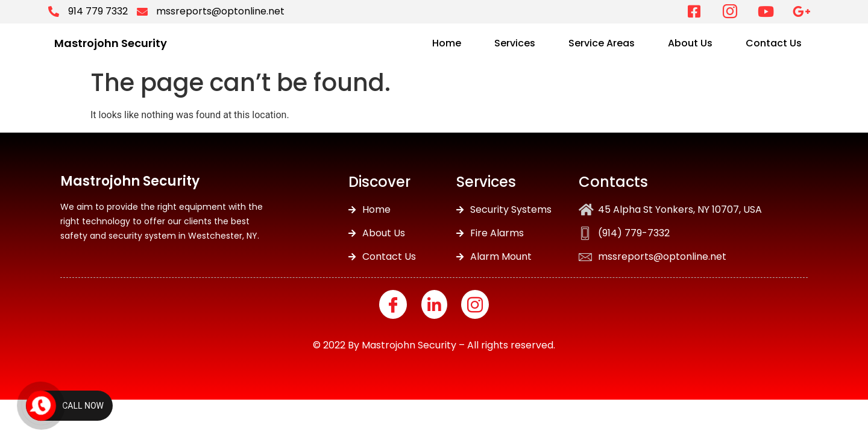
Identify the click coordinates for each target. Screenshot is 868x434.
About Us (690, 43)
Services (515, 43)
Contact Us (774, 43)
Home (447, 43)
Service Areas (602, 43)
